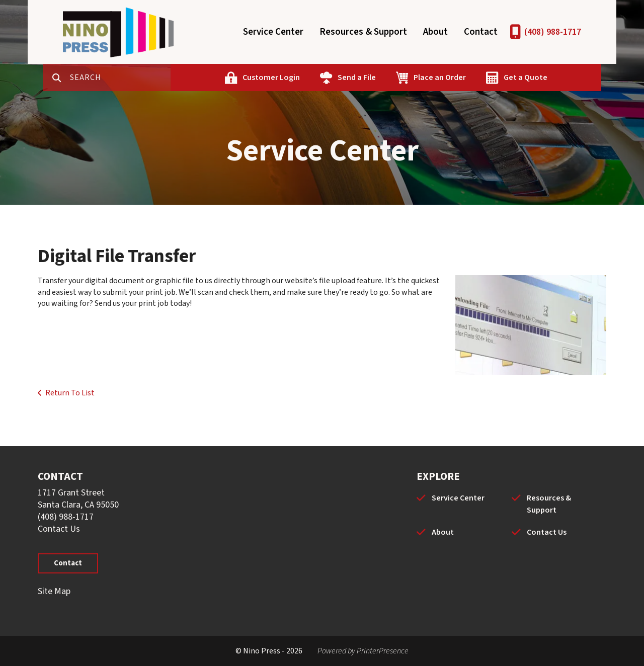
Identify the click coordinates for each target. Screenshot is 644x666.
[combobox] (120, 77)
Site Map (54, 591)
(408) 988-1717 (553, 32)
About (435, 32)
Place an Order (440, 77)
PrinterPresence (383, 651)
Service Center (273, 32)
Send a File (357, 77)
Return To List (70, 393)
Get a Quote (526, 77)
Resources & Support (363, 32)
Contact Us (59, 529)
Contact (481, 32)
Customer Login (271, 77)
